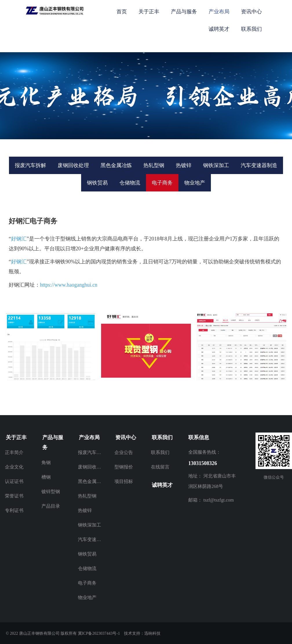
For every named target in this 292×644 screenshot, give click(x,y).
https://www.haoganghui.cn (69, 285)
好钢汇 (19, 239)
